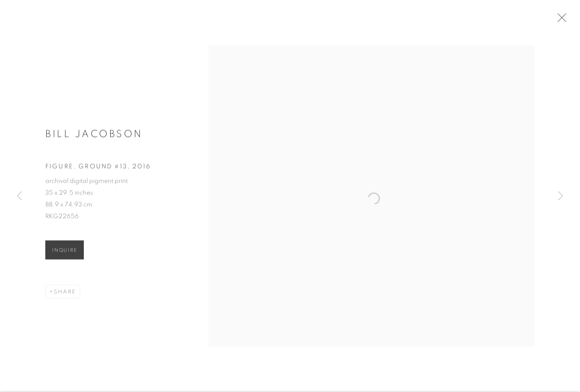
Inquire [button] (65, 253)
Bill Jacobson (94, 136)
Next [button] (561, 196)
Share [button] (65, 295)
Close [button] (562, 20)
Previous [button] (19, 196)
